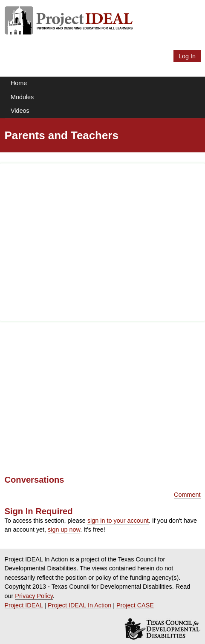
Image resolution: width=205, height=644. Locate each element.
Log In (187, 56)
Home (19, 83)
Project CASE (135, 605)
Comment (187, 495)
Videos (20, 111)
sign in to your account (118, 521)
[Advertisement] (102, 242)
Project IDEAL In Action (79, 605)
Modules (22, 97)
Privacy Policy (34, 596)
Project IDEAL (24, 605)
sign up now (64, 530)
